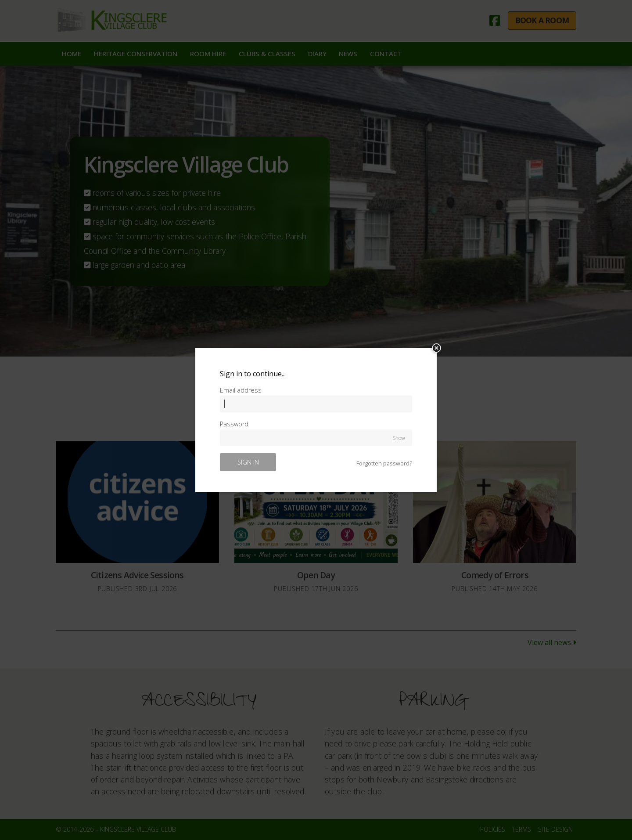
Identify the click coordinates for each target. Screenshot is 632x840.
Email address (241, 390)
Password (234, 424)
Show (399, 438)
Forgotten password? (384, 463)
